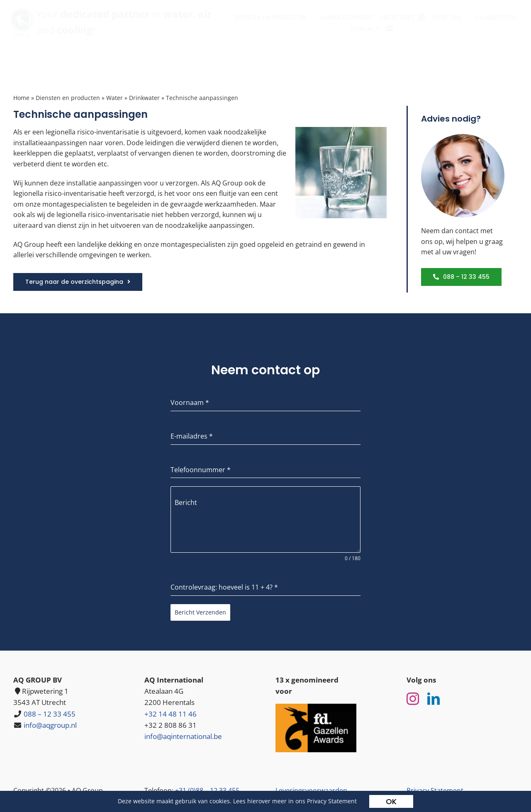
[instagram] (413, 699)
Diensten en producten (68, 98)
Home (21, 98)
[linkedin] (434, 699)
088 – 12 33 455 (50, 714)
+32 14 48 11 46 (171, 714)
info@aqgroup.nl (50, 725)
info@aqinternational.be (183, 736)
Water (114, 98)
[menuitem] (396, 36)
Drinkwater (144, 98)
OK (391, 801)
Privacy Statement (332, 801)
